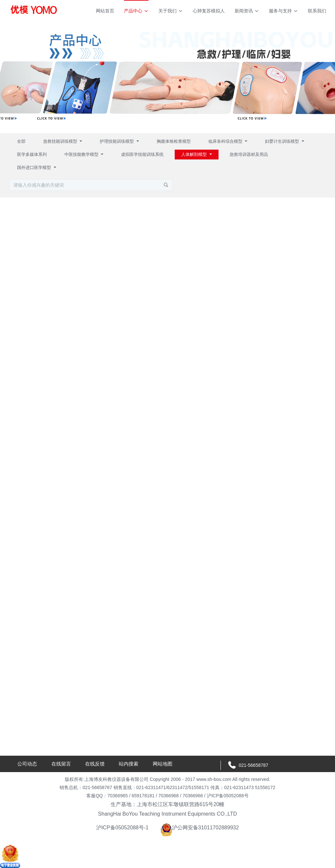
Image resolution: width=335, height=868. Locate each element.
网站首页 (105, 11)
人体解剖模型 (195, 154)
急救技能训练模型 (61, 141)
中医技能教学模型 (82, 154)
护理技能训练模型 (117, 141)
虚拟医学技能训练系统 (142, 154)
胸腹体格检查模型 (174, 141)
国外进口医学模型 (35, 167)
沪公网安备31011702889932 (200, 828)
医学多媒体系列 (32, 154)
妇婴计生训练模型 (283, 141)
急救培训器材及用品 (249, 154)
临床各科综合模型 (226, 141)
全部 (21, 141)
